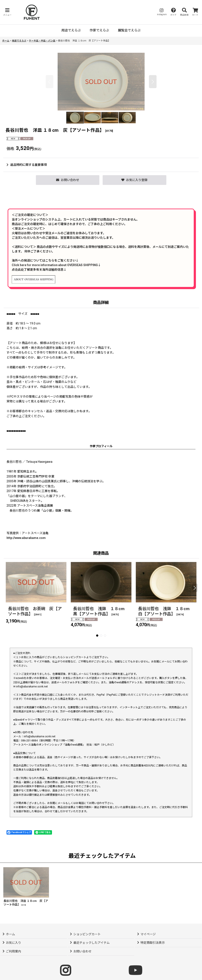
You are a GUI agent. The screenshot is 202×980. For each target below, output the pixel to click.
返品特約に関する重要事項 (27, 165)
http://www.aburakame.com (26, 538)
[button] (7, 12)
